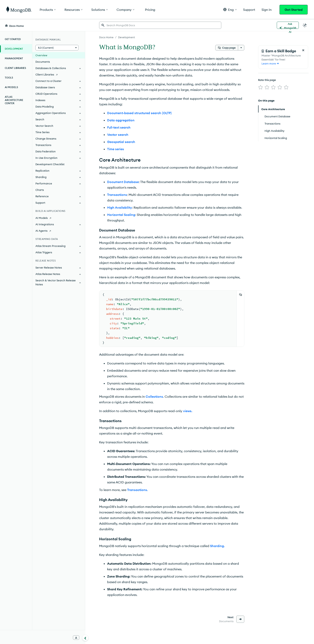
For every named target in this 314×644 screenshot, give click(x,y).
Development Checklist (50, 164)
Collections (154, 396)
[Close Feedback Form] (303, 50)
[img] (261, 87)
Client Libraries (15, 68)
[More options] (241, 48)
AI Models (11, 87)
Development (14, 49)
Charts (40, 190)
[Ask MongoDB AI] (288, 25)
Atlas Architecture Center (14, 100)
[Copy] (241, 295)
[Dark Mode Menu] (305, 25)
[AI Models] (59, 218)
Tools (9, 78)
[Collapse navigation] (85, 638)
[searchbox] (160, 25)
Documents (43, 62)
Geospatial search (121, 142)
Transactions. (137, 490)
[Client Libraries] (59, 74)
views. (188, 411)
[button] (230, 10)
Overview (41, 55)
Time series (116, 149)
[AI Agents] (59, 231)
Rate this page (267, 80)
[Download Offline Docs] (76, 638)
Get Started (294, 10)
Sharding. (217, 546)
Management (14, 58)
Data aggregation (121, 120)
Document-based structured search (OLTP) (139, 113)
